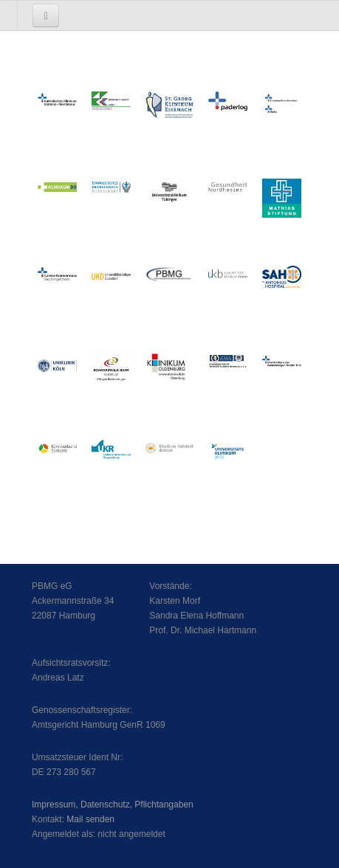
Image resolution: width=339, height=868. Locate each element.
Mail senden (90, 819)
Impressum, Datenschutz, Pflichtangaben (113, 805)
